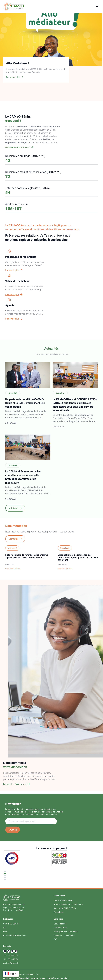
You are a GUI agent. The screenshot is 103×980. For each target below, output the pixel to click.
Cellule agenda (60, 924)
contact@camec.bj (11, 963)
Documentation (60, 928)
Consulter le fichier (12, 569)
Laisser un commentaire (64, 935)
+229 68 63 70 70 (10, 955)
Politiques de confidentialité (16, 978)
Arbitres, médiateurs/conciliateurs (68, 904)
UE (4, 928)
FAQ (55, 939)
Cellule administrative (63, 900)
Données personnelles (58, 978)
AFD (5, 931)
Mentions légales (38, 978)
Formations (59, 912)
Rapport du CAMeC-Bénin (65, 908)
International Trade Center (15, 935)
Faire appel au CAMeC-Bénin (66, 931)
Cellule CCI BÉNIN (11, 924)
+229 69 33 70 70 (10, 959)
